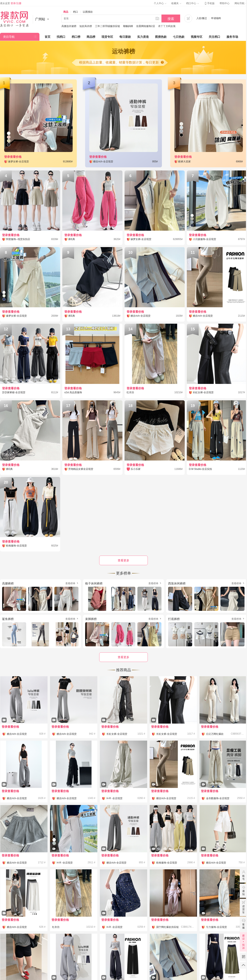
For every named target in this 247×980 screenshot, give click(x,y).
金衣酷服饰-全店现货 (218, 798)
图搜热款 (161, 37)
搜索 (171, 19)
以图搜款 (88, 12)
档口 (76, 12)
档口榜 (76, 37)
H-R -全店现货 (114, 798)
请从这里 (11, 3)
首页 (48, 37)
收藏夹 (176, 3)
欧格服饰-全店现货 (167, 863)
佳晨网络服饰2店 (146, 26)
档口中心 (192, 3)
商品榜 (91, 37)
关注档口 (214, 37)
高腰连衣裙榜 (69, 26)
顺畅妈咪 (128, 26)
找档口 (61, 37)
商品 (66, 12)
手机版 (209, 3)
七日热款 (179, 37)
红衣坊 (56, 927)
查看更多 (124, 657)
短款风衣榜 (86, 26)
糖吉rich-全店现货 (17, 734)
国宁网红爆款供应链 (168, 927)
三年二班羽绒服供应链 (108, 26)
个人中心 (160, 3)
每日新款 (125, 37)
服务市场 (232, 37)
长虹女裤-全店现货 (117, 734)
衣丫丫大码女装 (167, 26)
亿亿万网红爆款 (215, 734)
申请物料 (216, 18)
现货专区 (107, 37)
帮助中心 (225, 3)
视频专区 (197, 37)
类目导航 (9, 37)
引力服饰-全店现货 (216, 927)
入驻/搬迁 (202, 18)
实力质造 (143, 37)
